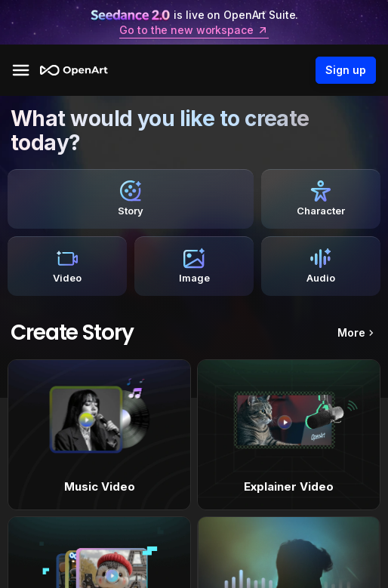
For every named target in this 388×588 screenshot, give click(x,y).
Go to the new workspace (194, 30)
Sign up (346, 70)
